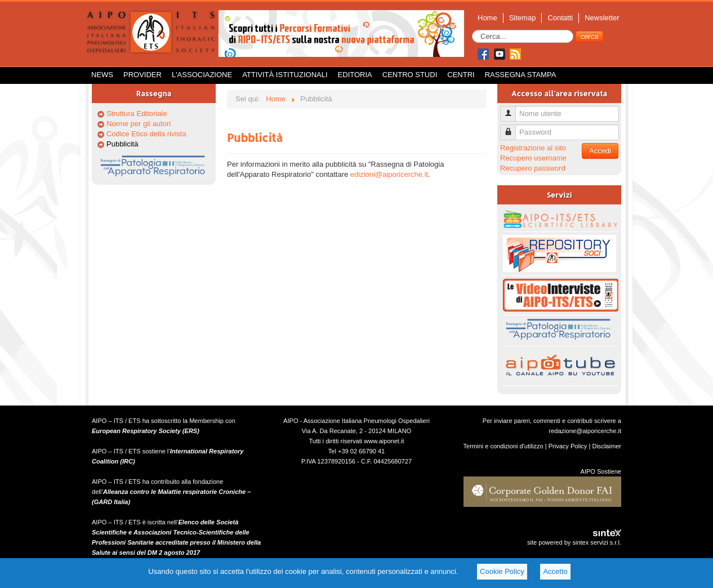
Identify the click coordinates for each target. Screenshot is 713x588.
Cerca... (472, 30)
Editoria (355, 75)
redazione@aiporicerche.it (585, 431)
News (102, 75)
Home (487, 18)
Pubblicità (122, 144)
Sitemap (523, 18)
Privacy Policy (568, 446)
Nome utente (512, 109)
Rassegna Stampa (521, 75)
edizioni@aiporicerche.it (389, 174)
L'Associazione (202, 75)
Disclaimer (607, 446)
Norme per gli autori (139, 124)
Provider (142, 75)
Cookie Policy (502, 571)
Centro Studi (410, 75)
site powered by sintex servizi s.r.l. (574, 542)
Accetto (555, 571)
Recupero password (533, 168)
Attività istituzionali (285, 75)
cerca (590, 36)
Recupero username (533, 158)
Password (512, 128)
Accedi (600, 151)
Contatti (560, 18)
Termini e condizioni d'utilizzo (503, 446)
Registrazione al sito (533, 148)
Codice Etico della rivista (146, 134)
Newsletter (602, 18)
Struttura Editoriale (137, 113)
